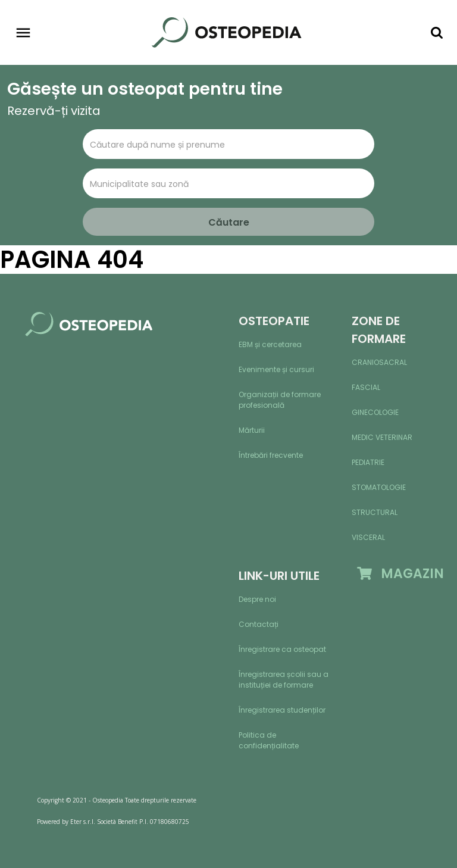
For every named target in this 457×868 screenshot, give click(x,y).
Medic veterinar (382, 437)
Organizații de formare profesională (280, 400)
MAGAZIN (400, 574)
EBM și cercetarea (270, 344)
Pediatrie (368, 462)
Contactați (259, 624)
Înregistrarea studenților (282, 710)
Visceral (368, 537)
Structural (375, 512)
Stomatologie (379, 487)
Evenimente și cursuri (276, 369)
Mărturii (252, 430)
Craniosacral (379, 362)
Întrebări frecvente (271, 455)
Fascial (366, 387)
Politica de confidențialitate (269, 740)
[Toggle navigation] (23, 33)
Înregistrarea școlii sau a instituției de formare (284, 680)
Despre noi (257, 599)
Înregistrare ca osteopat (282, 649)
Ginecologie (375, 412)
